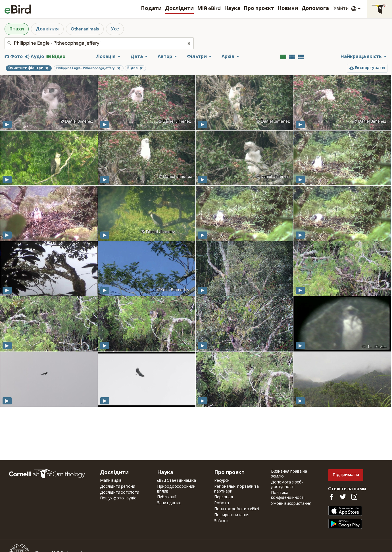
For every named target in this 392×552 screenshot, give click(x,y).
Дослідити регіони (118, 487)
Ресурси (222, 481)
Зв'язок (221, 521)
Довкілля (47, 29)
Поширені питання (232, 515)
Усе (115, 29)
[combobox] (99, 43)
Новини (288, 9)
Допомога (315, 9)
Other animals (85, 29)
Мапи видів (111, 481)
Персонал (224, 497)
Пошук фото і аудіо (118, 498)
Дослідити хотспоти (120, 493)
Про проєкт (259, 9)
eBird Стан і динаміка (177, 481)
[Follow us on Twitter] (343, 497)
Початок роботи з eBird (236, 509)
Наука (232, 9)
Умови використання (291, 504)
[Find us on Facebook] (331, 497)
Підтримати (346, 475)
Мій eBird (209, 9)
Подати (151, 9)
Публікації (167, 497)
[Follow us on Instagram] (354, 497)
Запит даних (169, 503)
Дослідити (179, 9)
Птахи (17, 29)
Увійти (341, 9)
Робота (222, 503)
